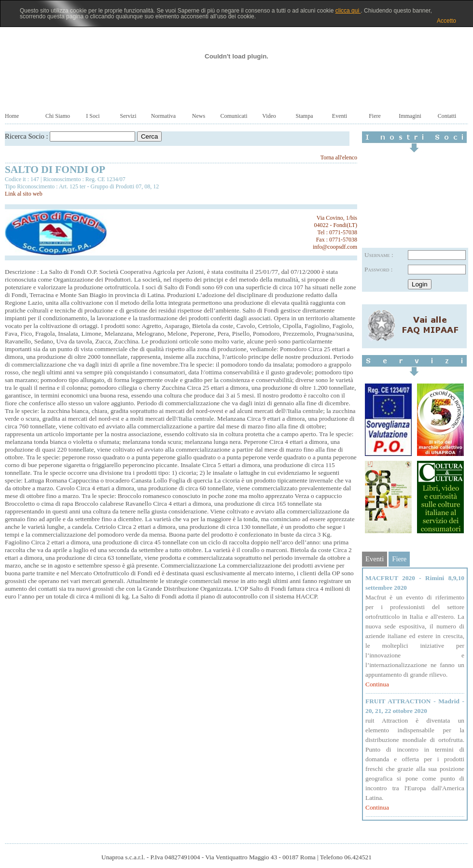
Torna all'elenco (339, 157)
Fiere (375, 116)
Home (12, 116)
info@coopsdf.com (335, 247)
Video (269, 116)
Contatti (447, 116)
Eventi (340, 116)
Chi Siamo (58, 116)
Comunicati (234, 116)
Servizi (128, 116)
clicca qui (348, 11)
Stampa (305, 116)
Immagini (410, 116)
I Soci (93, 116)
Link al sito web (24, 194)
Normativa (163, 116)
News (199, 116)
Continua (377, 684)
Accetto (446, 21)
